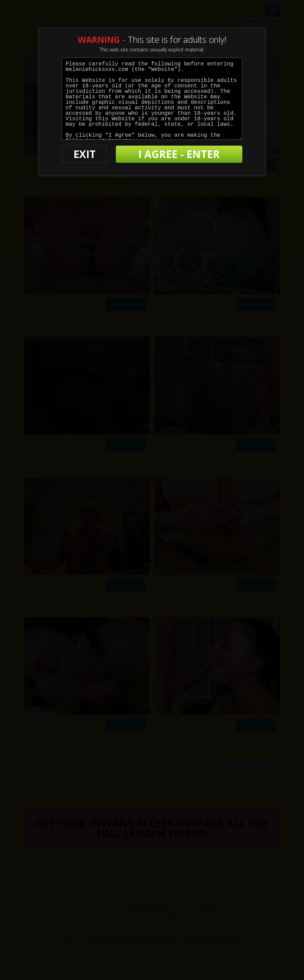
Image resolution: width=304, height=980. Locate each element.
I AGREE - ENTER (179, 154)
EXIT (84, 154)
